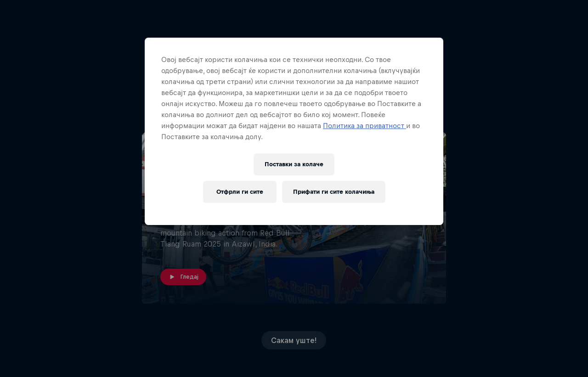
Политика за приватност (365, 126)
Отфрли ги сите (240, 192)
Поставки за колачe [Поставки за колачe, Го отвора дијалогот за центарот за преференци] (294, 164)
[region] (294, 131)
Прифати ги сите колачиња (334, 192)
